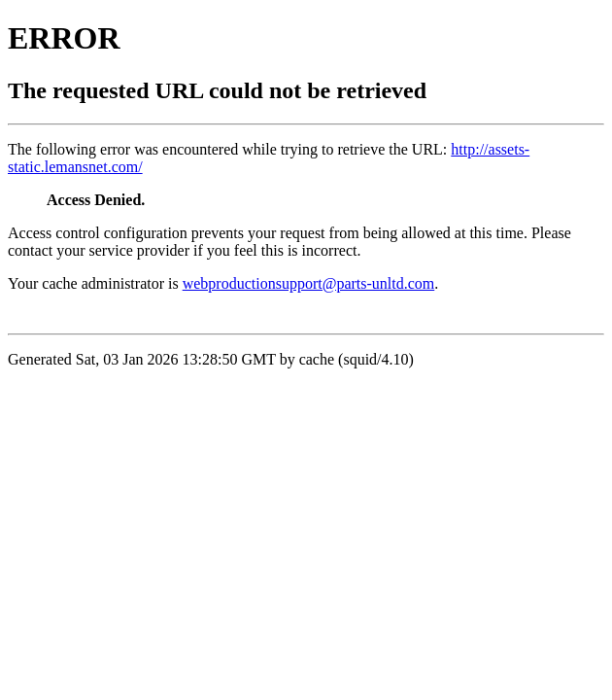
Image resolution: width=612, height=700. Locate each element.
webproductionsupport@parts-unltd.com (309, 283)
